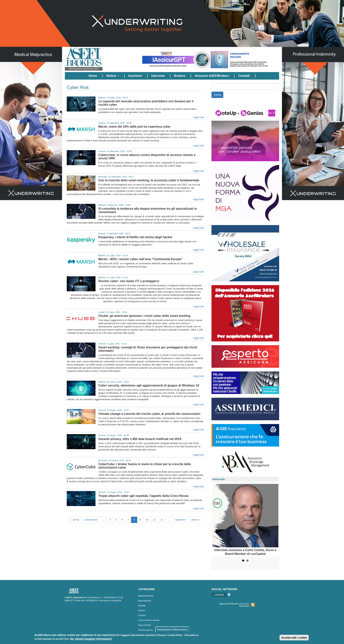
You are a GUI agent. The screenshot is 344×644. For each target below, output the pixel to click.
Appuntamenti (145, 601)
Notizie (113, 76)
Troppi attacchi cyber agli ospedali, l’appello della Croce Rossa (143, 496)
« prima (75, 520)
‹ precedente (91, 520)
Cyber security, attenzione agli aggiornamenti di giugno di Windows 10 (149, 385)
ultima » (196, 520)
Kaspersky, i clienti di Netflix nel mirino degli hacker (135, 237)
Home (93, 76)
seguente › (181, 520)
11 (154, 520)
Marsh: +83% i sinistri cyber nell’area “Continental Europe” (141, 259)
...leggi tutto (198, 117)
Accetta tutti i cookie (294, 638)
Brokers (180, 76)
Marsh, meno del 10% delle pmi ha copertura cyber (134, 127)
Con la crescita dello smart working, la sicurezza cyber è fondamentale (149, 180)
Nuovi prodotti (145, 625)
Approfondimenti (146, 596)
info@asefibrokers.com (75, 603)
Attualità (142, 606)
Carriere (142, 615)
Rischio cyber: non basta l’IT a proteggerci (129, 281)
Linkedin (221, 595)
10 (147, 520)
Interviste (158, 76)
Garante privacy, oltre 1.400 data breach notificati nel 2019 (140, 439)
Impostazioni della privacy (172, 630)
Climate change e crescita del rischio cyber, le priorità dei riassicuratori (149, 414)
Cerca (217, 95)
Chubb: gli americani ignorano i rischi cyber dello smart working (144, 316)
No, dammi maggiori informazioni (91, 639)
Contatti (244, 76)
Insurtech (135, 76)
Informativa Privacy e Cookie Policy (103, 603)
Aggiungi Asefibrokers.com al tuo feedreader (234, 605)
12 (162, 520)
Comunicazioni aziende (149, 620)
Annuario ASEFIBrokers (212, 76)
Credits (123, 603)
